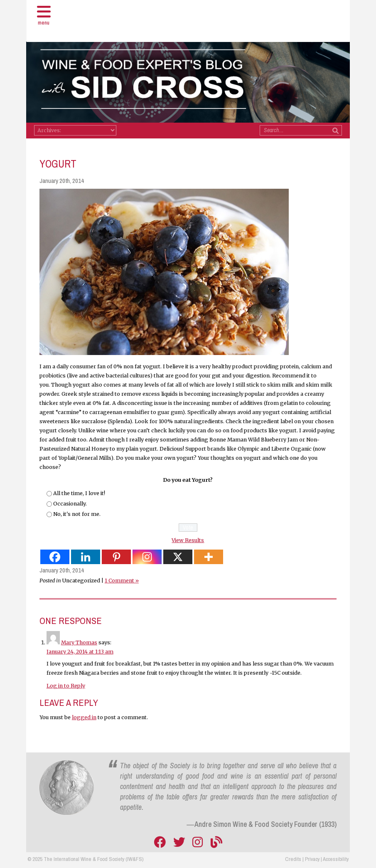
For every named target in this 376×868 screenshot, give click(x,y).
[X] (178, 557)
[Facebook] (55, 557)
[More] (209, 557)
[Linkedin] (86, 557)
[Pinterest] (116, 557)
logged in (84, 718)
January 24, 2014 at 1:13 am (80, 652)
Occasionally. (70, 504)
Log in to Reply (66, 686)
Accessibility (336, 859)
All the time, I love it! (79, 493)
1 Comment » (122, 581)
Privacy (312, 859)
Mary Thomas (79, 643)
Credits (293, 859)
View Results (188, 540)
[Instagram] (147, 557)
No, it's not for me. (77, 514)
